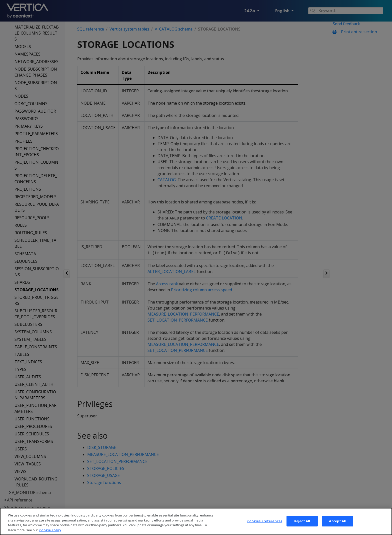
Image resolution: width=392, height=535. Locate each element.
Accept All (337, 526)
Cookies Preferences (265, 526)
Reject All (302, 526)
